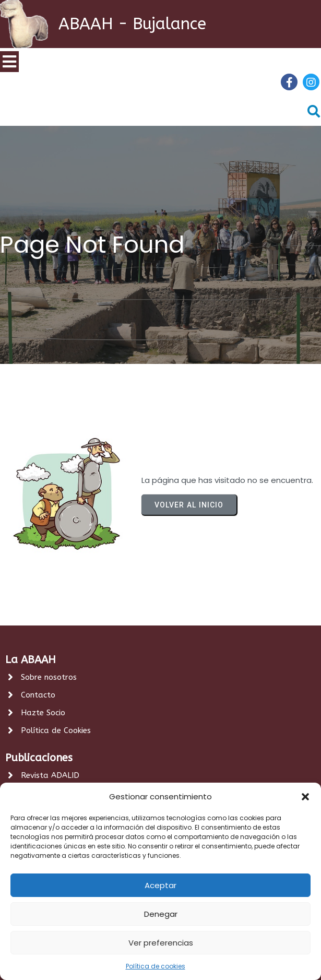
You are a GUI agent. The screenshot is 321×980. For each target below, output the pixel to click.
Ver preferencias (161, 943)
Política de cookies (156, 966)
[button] (305, 797)
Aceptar (160, 885)
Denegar (161, 914)
